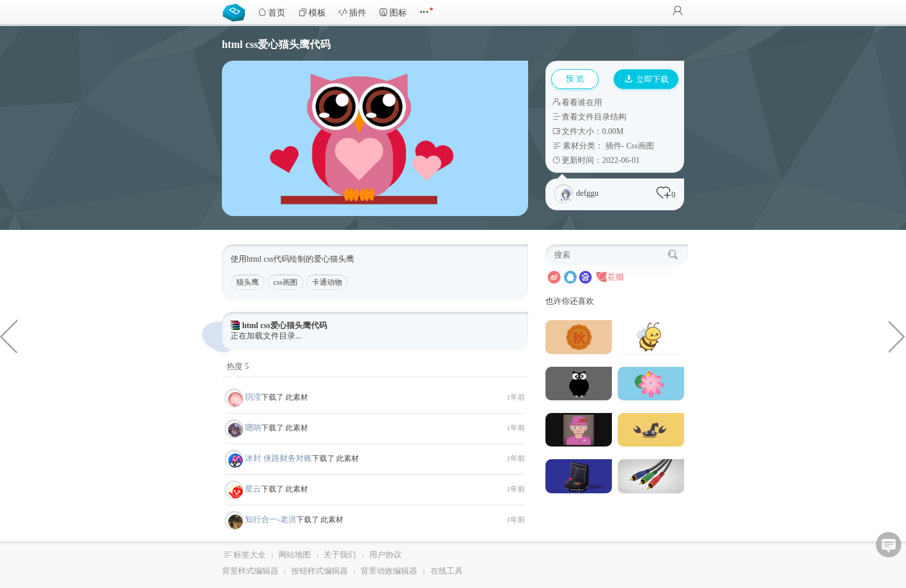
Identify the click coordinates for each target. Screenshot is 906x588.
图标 (393, 12)
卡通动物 (327, 282)
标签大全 (250, 555)
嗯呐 (253, 428)
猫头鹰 (248, 282)
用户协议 (385, 555)
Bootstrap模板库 (236, 12)
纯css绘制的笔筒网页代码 (9, 336)
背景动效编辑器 (389, 571)
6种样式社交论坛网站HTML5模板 (897, 336)
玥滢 (253, 397)
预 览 (575, 79)
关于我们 (340, 555)
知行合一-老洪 (271, 520)
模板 (312, 12)
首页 (272, 12)
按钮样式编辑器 (320, 571)
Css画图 (640, 146)
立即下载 (647, 79)
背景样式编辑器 (250, 571)
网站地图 (295, 555)
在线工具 (447, 571)
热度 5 (238, 366)
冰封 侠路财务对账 (279, 458)
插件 (352, 12)
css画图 (285, 282)
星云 (253, 489)
